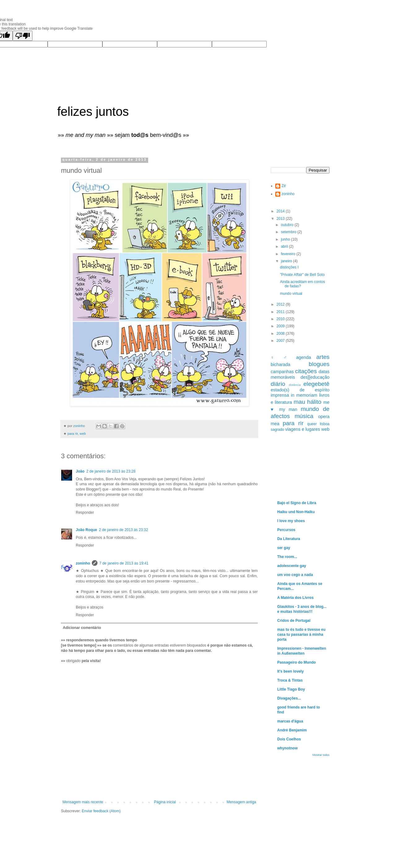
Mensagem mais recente (83, 802)
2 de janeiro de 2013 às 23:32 (124, 530)
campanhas (282, 372)
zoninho (83, 563)
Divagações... (289, 698)
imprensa (280, 395)
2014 (281, 211)
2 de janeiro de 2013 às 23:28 (111, 471)
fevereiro (289, 254)
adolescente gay (292, 566)
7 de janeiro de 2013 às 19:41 (124, 563)
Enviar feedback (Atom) (101, 811)
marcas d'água (290, 721)
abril (285, 246)
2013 (281, 219)
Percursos (286, 530)
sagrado (277, 430)
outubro (288, 225)
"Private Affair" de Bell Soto (302, 275)
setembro (289, 232)
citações (306, 371)
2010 (281, 319)
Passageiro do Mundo (297, 662)
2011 (281, 312)
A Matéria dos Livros (295, 598)
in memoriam (304, 395)
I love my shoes (291, 521)
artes (323, 357)
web (83, 434)
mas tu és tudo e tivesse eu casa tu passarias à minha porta (301, 635)
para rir (73, 434)
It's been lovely (291, 671)
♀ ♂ (281, 357)
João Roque (86, 530)
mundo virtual (291, 294)
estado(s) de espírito (300, 390)
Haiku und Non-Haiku (296, 512)
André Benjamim (292, 730)
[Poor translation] (23, 36)
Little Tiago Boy (291, 689)
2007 (281, 341)
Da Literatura (289, 539)
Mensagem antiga (241, 802)
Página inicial (165, 802)
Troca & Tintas (290, 680)
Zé (284, 186)
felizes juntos (93, 111)
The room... (287, 557)
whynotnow (287, 748)
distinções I (289, 267)
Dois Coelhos (289, 739)
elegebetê (316, 384)
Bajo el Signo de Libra (297, 503)
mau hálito (308, 402)
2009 (281, 326)
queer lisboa (318, 424)
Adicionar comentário (82, 628)
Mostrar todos (321, 755)
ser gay (284, 548)
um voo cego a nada (295, 575)
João (80, 471)
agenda (303, 357)
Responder (85, 513)
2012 (281, 304)
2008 (281, 334)
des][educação (315, 377)
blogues (319, 364)
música (304, 416)
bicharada (280, 364)
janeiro (287, 261)
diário (278, 384)
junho (286, 239)
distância (295, 385)
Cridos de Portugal (294, 621)
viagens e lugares (303, 429)
